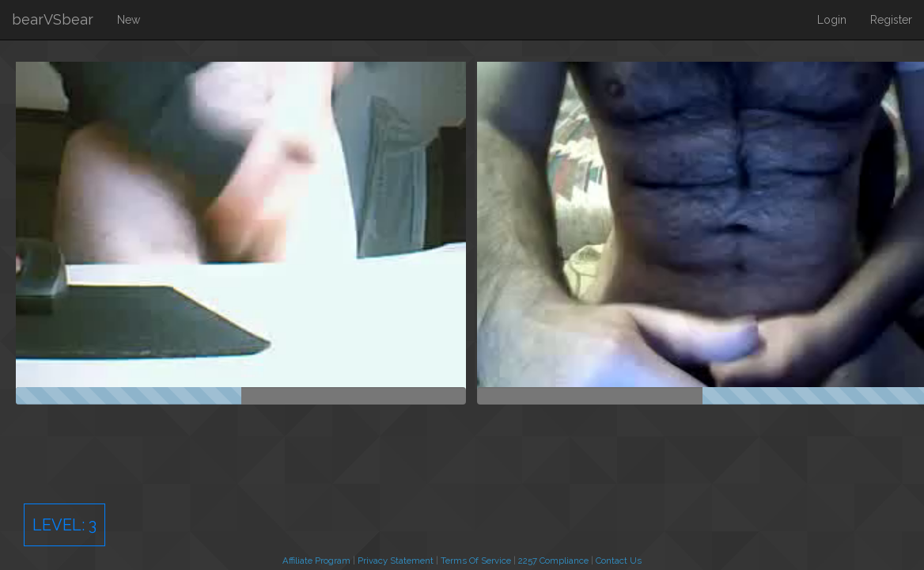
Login (832, 20)
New (129, 20)
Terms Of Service (476, 560)
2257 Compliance (553, 560)
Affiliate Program (316, 560)
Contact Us (619, 560)
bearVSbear (53, 19)
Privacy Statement (396, 560)
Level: (64, 525)
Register (891, 20)
